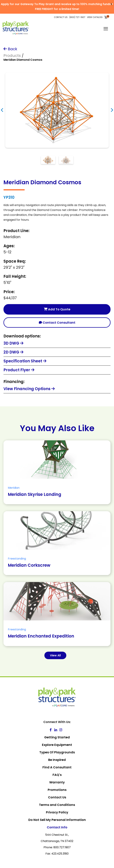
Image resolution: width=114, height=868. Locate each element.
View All (55, 655)
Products (12, 56)
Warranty (57, 782)
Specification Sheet (25, 361)
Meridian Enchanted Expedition (41, 636)
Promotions (57, 790)
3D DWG (13, 343)
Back (10, 49)
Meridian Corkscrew (29, 565)
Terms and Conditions (57, 805)
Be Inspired (57, 760)
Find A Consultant (57, 767)
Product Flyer (19, 370)
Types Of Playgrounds (57, 752)
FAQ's (57, 775)
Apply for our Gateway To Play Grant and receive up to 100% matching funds (56, 4)
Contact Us (57, 797)
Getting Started (57, 737)
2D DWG (13, 352)
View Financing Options (29, 389)
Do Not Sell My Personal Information (57, 820)
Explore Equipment (57, 745)
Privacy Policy (57, 812)
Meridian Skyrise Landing (35, 494)
